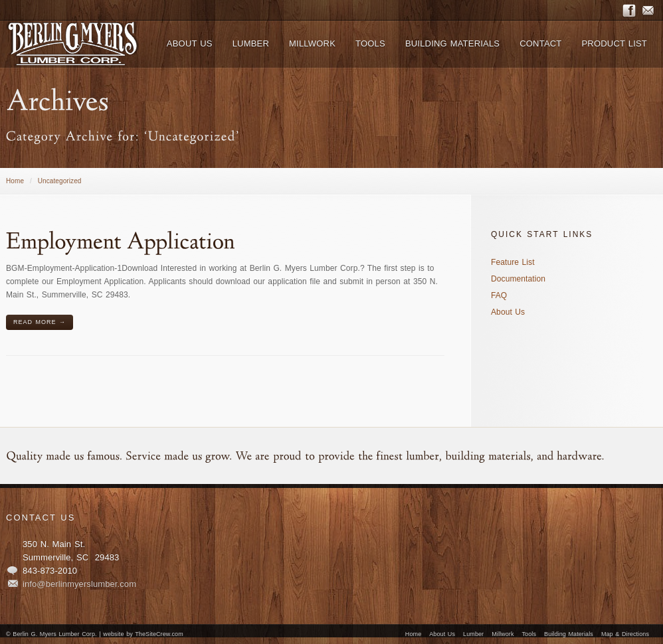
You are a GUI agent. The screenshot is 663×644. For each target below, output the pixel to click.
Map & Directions (625, 634)
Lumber (473, 634)
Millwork (503, 634)
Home (15, 181)
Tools (529, 634)
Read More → (40, 322)
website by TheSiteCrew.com (143, 634)
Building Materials (569, 634)
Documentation (518, 279)
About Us (508, 312)
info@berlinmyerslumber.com (79, 584)
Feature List (513, 262)
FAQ (499, 295)
